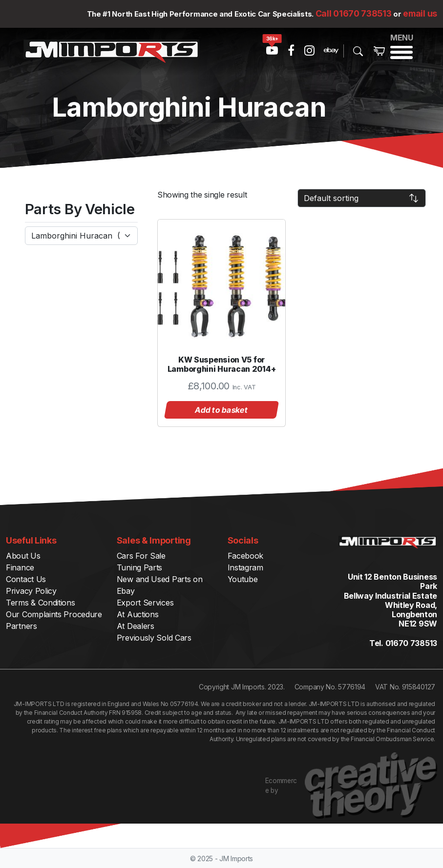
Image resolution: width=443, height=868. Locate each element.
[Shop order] (362, 198)
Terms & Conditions (41, 603)
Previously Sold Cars (154, 638)
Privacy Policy (31, 591)
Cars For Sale (141, 556)
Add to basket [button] (222, 410)
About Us (23, 556)
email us (420, 13)
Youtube (243, 579)
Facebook (246, 556)
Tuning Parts (139, 567)
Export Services (145, 603)
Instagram (245, 567)
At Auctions (138, 614)
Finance (20, 567)
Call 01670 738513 (354, 13)
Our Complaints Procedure (54, 614)
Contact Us (26, 579)
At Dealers (136, 626)
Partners (21, 626)
